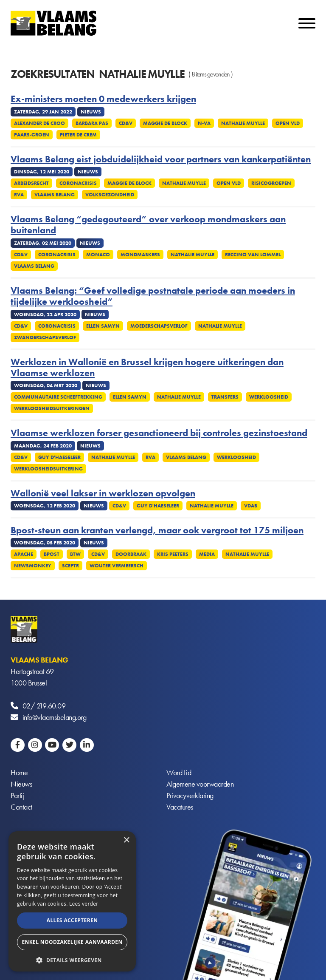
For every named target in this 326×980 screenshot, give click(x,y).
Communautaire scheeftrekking (58, 397)
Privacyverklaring (190, 796)
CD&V (126, 123)
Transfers (225, 397)
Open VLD (288, 123)
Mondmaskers (140, 255)
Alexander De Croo (39, 123)
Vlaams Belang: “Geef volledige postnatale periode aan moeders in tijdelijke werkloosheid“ (153, 296)
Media (207, 554)
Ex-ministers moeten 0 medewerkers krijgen (103, 99)
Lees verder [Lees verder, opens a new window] (84, 904)
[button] (72, 959)
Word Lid (179, 773)
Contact (21, 808)
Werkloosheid (269, 397)
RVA (19, 195)
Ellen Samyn (103, 326)
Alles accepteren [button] (72, 920)
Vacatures (180, 808)
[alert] (72, 901)
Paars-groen (32, 135)
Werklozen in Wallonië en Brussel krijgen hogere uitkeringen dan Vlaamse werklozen (147, 368)
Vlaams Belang (55, 195)
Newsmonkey (33, 566)
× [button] (126, 840)
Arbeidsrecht (31, 183)
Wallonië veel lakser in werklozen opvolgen (103, 493)
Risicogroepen (271, 183)
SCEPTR (70, 566)
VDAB (251, 506)
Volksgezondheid (110, 195)
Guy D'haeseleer (59, 457)
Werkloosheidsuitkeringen (52, 408)
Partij (17, 796)
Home (19, 773)
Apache (24, 554)
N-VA (204, 123)
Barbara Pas (92, 123)
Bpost (52, 554)
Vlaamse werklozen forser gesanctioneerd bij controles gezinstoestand (159, 433)
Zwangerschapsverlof (45, 337)
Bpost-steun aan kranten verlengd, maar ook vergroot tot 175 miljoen (157, 530)
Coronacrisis (78, 183)
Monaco (98, 255)
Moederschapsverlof (159, 326)
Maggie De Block (165, 123)
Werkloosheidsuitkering (48, 469)
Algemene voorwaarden (200, 785)
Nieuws (21, 785)
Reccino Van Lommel (253, 255)
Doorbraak (131, 554)
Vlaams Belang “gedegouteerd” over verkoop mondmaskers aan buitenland (148, 225)
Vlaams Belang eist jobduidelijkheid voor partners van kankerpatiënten (161, 159)
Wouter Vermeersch (117, 566)
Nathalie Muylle (243, 123)
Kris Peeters (173, 554)
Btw (75, 554)
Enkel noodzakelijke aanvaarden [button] (72, 942)
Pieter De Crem (78, 135)
